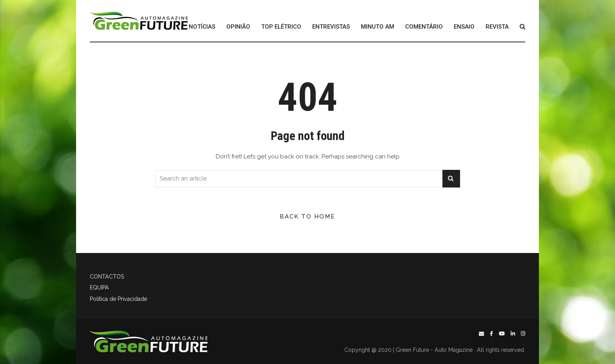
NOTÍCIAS (202, 27)
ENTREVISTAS (331, 27)
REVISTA (497, 27)
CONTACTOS (107, 277)
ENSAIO (464, 27)
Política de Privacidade (118, 299)
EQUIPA (99, 288)
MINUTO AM (378, 27)
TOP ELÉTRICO (281, 27)
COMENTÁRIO (424, 27)
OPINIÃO (238, 27)
